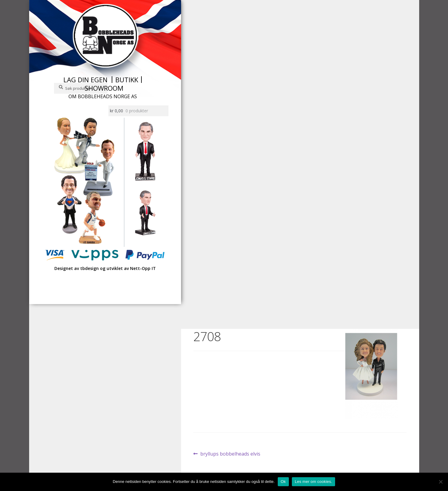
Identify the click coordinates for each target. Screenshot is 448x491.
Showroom (104, 88)
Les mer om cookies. (314, 482)
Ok (283, 482)
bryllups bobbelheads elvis (230, 454)
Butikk (127, 80)
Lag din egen (85, 80)
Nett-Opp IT (143, 268)
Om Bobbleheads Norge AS (103, 96)
